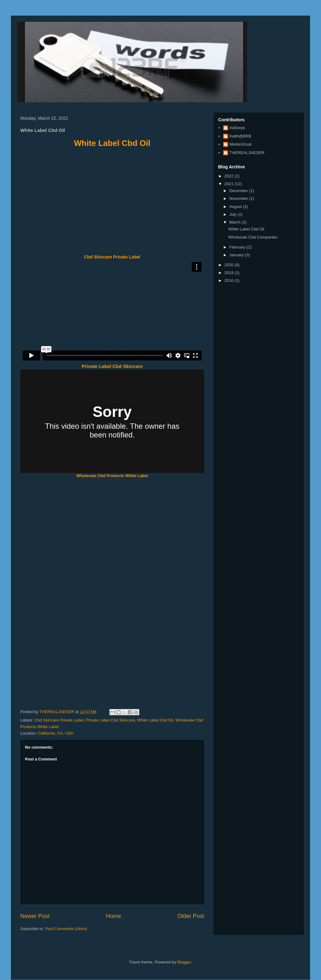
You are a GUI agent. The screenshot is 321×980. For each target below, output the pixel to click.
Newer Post (35, 916)
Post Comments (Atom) (66, 929)
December (239, 191)
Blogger (184, 962)
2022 (230, 176)
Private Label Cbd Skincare (112, 366)
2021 (230, 184)
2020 (230, 265)
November (239, 198)
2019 (230, 273)
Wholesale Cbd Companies (253, 237)
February (238, 247)
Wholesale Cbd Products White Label (112, 476)
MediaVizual (240, 144)
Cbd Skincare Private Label (112, 257)
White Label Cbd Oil (112, 143)
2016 (230, 280)
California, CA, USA (55, 733)
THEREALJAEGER (247, 153)
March (236, 222)
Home (114, 916)
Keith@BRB (240, 136)
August (236, 207)
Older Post (191, 916)
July (234, 214)
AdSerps (237, 128)
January (237, 255)
